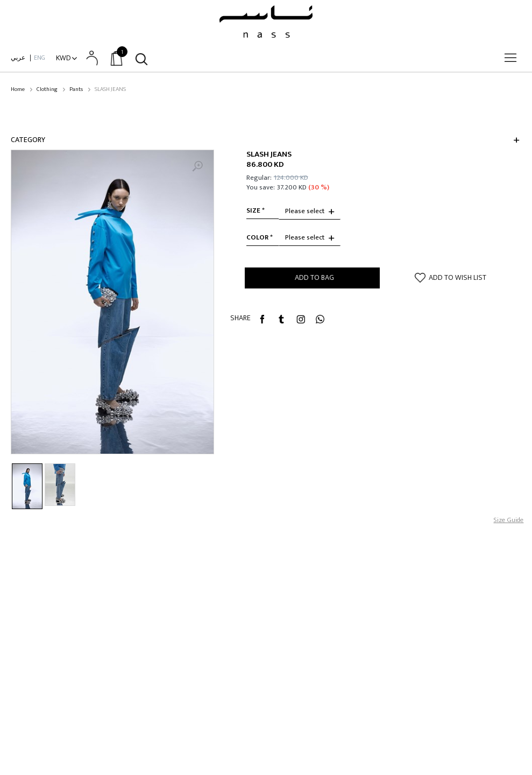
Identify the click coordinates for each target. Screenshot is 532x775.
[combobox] (310, 212)
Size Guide (508, 520)
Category (28, 140)
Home (18, 90)
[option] (112, 302)
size (253, 210)
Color (257, 237)
